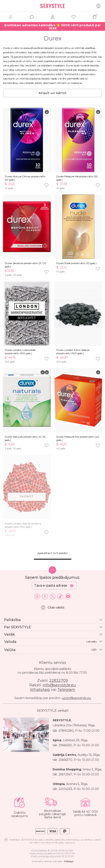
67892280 (66, 731)
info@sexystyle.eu (59, 685)
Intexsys (69, 861)
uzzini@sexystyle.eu (76, 698)
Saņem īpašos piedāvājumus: (52, 577)
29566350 (65, 745)
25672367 (65, 774)
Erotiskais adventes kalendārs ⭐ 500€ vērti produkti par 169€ (53, 27)
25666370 (65, 760)
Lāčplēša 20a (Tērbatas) (70, 725)
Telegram (66, 690)
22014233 (65, 789)
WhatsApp (40, 690)
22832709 (59, 680)
